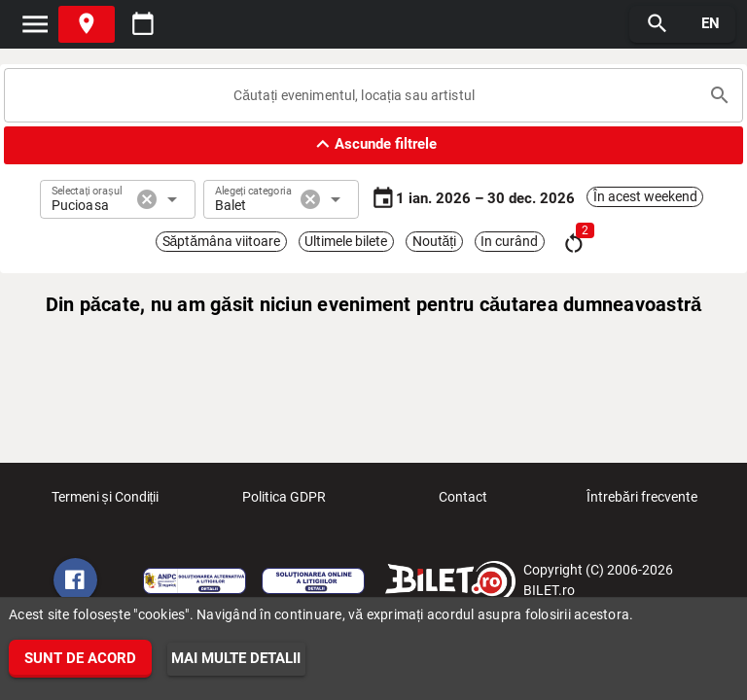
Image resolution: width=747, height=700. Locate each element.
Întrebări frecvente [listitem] (642, 503)
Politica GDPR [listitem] (284, 503)
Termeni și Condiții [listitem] (106, 503)
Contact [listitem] (463, 503)
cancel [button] (147, 199)
